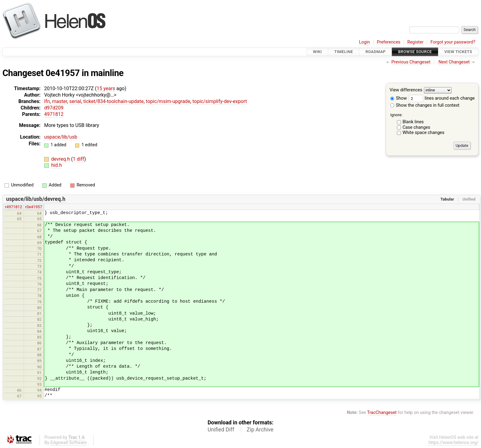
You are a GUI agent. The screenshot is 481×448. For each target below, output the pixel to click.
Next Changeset (454, 62)
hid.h (57, 165)
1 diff (78, 159)
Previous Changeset (411, 62)
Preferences (389, 42)
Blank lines (413, 122)
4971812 (54, 114)
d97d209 (54, 108)
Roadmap (375, 52)
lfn (47, 101)
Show (398, 98)
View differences (406, 90)
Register (416, 42)
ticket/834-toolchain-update (114, 101)
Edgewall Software (69, 443)
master (59, 101)
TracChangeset (382, 413)
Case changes (416, 127)
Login (364, 42)
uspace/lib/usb (61, 137)
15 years (106, 88)
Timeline (344, 52)
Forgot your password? (453, 42)
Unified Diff (221, 430)
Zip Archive (260, 430)
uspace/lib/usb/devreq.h (36, 199)
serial (75, 101)
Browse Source (415, 52)
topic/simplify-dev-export (220, 101)
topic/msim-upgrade (168, 101)
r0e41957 (34, 207)
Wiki (317, 52)
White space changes (423, 133)
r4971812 (14, 207)
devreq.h (61, 159)
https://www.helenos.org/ (454, 443)
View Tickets (458, 52)
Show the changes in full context (425, 105)
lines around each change (442, 98)
